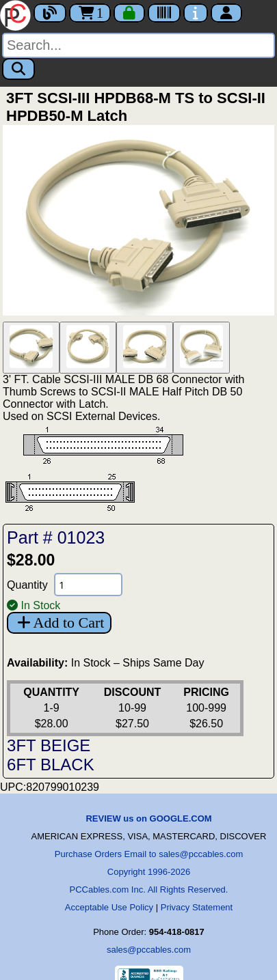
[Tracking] (164, 13)
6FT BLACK (51, 765)
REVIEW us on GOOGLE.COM (148, 818)
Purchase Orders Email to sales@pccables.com (149, 854)
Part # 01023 (56, 537)
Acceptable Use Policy (109, 907)
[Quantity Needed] (88, 585)
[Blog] (50, 13)
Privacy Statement (197, 907)
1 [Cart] (90, 13)
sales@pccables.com (149, 950)
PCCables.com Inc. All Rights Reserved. (149, 890)
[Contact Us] (196, 13)
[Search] (138, 45)
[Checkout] (129, 13)
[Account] (226, 13)
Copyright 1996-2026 (149, 872)
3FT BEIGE (49, 745)
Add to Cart (59, 622)
